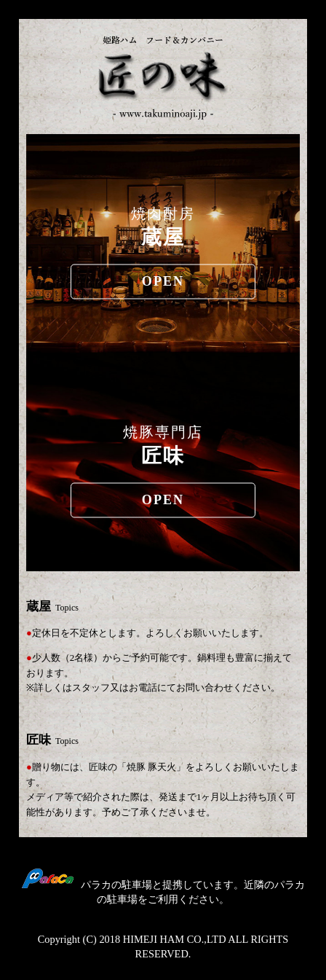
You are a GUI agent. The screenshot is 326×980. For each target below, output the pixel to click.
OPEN (163, 281)
